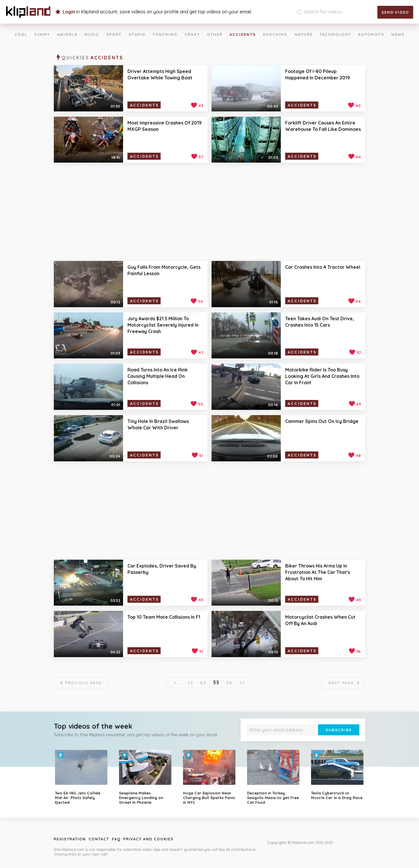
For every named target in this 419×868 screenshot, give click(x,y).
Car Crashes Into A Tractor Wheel (323, 267)
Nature (303, 34)
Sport (114, 34)
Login (69, 12)
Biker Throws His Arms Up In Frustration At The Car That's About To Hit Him (318, 572)
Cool (21, 34)
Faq (116, 839)
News (398, 34)
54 (203, 683)
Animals (67, 34)
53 (190, 683)
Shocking (275, 34)
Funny (42, 34)
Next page (341, 683)
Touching (165, 34)
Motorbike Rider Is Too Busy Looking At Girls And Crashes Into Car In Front (322, 376)
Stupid (137, 34)
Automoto (371, 34)
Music (92, 34)
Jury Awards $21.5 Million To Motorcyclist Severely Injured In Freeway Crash (163, 325)
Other (215, 34)
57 (242, 683)
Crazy (192, 34)
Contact (99, 839)
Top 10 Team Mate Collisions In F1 (164, 617)
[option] (83, 777)
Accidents (243, 34)
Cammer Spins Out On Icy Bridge (322, 421)
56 (230, 683)
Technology (335, 34)
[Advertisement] (210, 211)
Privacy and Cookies (149, 839)
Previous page (84, 683)
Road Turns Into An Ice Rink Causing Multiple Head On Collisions (158, 376)
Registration (70, 839)
